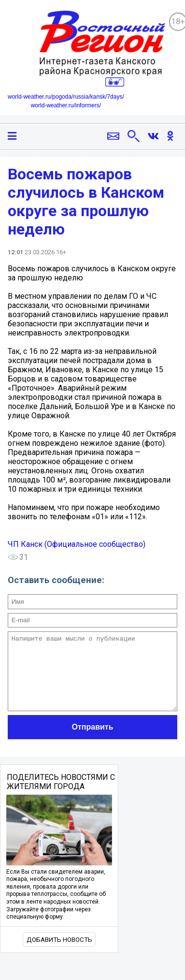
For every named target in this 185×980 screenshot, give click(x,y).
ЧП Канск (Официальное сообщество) (77, 544)
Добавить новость (59, 954)
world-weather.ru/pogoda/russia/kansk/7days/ (66, 97)
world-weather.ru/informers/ (66, 105)
